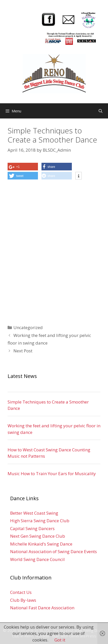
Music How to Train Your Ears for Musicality (52, 474)
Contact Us (21, 592)
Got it (60, 640)
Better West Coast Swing (34, 513)
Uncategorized (28, 327)
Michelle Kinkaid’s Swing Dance (41, 544)
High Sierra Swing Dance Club (40, 521)
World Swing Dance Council (37, 559)
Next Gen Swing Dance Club (38, 536)
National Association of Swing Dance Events (53, 551)
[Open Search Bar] (101, 111)
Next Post (23, 351)
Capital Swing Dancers (32, 528)
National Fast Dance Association (42, 608)
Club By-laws (23, 600)
